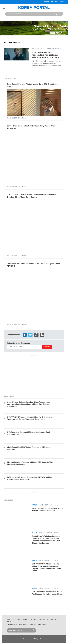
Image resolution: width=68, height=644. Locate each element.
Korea (25, 619)
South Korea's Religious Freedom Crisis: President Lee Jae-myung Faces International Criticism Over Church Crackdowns (28, 404)
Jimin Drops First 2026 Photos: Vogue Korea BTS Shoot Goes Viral (47, 509)
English (54, 2)
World (19, 619)
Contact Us (42, 624)
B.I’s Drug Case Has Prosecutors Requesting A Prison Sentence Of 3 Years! (46, 55)
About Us (33, 624)
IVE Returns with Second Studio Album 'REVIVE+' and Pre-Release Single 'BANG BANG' (30, 478)
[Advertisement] (34, 374)
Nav (4, 8)
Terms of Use (23, 624)
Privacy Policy (12, 624)
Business (32, 619)
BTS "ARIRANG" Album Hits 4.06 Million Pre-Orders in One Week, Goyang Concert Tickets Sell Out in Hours (30, 418)
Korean (62, 2)
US (14, 619)
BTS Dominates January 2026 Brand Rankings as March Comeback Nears (47, 593)
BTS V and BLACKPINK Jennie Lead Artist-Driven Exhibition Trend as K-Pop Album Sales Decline (32, 196)
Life (44, 619)
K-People (50, 619)
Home (9, 619)
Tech (39, 619)
